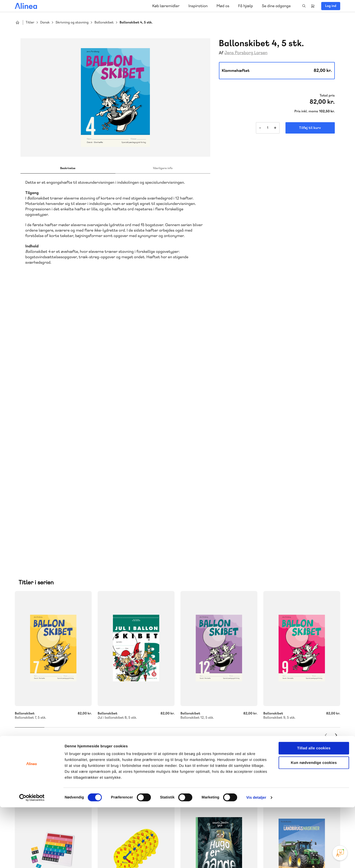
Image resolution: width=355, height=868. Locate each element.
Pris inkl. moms (306, 111)
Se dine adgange (276, 6)
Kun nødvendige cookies (314, 823)
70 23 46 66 (211, 730)
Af (221, 53)
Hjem (18, 22)
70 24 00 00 (301, 760)
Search (304, 6)
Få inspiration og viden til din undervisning (126, 770)
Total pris (327, 96)
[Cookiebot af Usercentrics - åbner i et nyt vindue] (32, 858)
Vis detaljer (256, 858)
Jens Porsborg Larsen (246, 53)
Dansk (45, 23)
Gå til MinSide (293, 715)
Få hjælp (246, 6)
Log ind (331, 6)
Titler (30, 23)
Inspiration (198, 6)
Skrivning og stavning (72, 23)
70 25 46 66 (123, 730)
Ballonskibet (104, 23)
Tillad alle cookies (314, 809)
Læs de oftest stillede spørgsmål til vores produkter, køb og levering (219, 770)
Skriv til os (121, 741)
